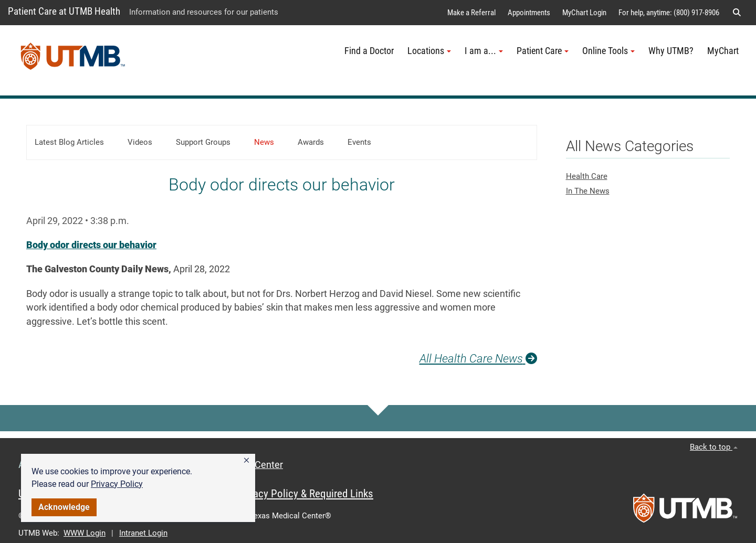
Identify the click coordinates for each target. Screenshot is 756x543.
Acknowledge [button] (64, 507)
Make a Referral (471, 13)
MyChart (723, 51)
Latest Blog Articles (69, 142)
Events (359, 142)
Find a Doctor (369, 51)
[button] (246, 461)
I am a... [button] (484, 51)
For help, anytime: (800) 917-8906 (669, 13)
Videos (140, 142)
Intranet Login (143, 533)
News (264, 142)
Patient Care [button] (543, 51)
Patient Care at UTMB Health (64, 11)
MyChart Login (584, 13)
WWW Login (85, 533)
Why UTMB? (671, 51)
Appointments (529, 13)
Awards (311, 142)
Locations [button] (429, 51)
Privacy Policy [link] (117, 484)
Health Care (587, 176)
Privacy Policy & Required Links (305, 494)
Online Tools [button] (608, 51)
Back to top (714, 447)
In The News (588, 191)
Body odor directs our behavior (91, 245)
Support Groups (203, 142)
